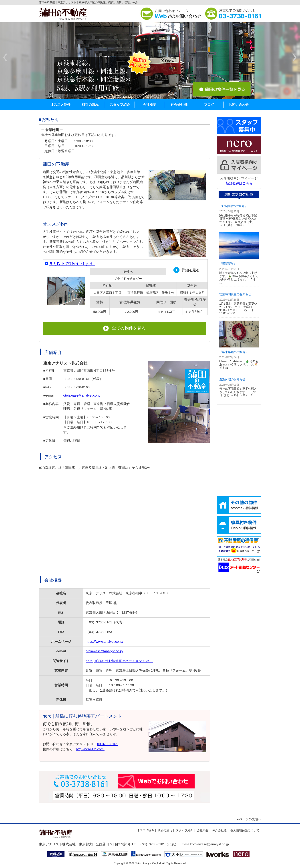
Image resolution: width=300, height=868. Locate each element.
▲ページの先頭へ (249, 819)
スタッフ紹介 (120, 105)
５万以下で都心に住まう (72, 264)
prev (6, 58)
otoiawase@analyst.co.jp (82, 395)
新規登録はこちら (239, 183)
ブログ (209, 105)
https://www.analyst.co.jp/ (104, 642)
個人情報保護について (245, 830)
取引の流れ (90, 105)
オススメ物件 (60, 105)
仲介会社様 (179, 105)
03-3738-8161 (108, 744)
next (294, 58)
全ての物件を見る (124, 328)
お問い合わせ (239, 105)
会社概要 (149, 105)
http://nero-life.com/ (90, 749)
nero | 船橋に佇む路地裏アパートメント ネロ (119, 661)
